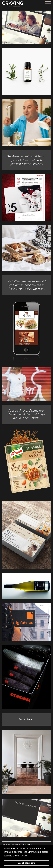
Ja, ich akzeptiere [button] (26, 863)
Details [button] (24, 856)
